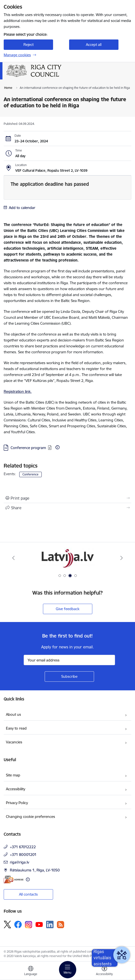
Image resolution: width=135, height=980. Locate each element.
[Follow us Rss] (60, 925)
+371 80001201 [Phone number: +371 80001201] (23, 855)
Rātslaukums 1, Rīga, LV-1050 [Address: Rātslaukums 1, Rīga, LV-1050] (35, 870)
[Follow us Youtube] (39, 924)
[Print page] (67, 498)
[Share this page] (67, 508)
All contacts (28, 894)
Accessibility (16, 789)
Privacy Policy (17, 803)
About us (13, 714)
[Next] (122, 558)
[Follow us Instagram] (29, 925)
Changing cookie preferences (30, 817)
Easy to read (16, 728)
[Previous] (13, 558)
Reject (29, 45)
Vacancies (14, 742)
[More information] (58, 447)
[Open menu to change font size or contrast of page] (104, 971)
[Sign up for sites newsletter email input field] (69, 660)
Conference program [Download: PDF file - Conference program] (28, 448)
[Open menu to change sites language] (31, 971)
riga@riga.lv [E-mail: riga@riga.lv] (19, 862)
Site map (13, 775)
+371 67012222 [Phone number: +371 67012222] (23, 847)
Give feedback (68, 609)
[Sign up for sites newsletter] (69, 677)
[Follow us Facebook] (18, 924)
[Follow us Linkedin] (50, 924)
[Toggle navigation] (68, 970)
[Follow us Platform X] (7, 924)
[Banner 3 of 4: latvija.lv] (68, 558)
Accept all (94, 45)
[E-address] (14, 879)
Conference (30, 474)
